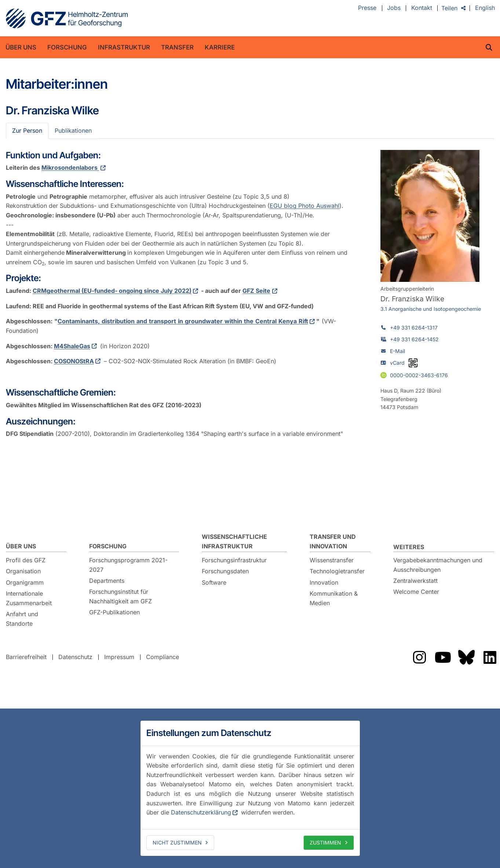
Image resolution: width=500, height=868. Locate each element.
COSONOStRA (74, 361)
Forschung (67, 47)
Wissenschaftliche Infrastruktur (234, 541)
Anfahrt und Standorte (22, 619)
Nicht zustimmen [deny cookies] (177, 843)
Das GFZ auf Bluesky (466, 657)
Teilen (449, 8)
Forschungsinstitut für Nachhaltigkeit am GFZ (121, 596)
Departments (107, 581)
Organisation (23, 571)
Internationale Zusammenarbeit (29, 598)
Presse (367, 8)
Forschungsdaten (225, 571)
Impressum (119, 657)
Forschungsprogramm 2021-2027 (128, 565)
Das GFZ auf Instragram (419, 657)
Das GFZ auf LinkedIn (490, 657)
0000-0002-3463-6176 (419, 375)
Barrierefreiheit (26, 657)
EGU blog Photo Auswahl (304, 206)
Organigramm (25, 582)
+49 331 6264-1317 (414, 328)
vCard (397, 363)
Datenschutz (75, 657)
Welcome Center (416, 592)
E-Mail (397, 351)
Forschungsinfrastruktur (234, 560)
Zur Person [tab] (27, 130)
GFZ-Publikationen (114, 612)
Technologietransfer (337, 571)
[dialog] (250, 788)
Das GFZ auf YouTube (443, 657)
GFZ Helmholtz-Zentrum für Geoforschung (67, 18)
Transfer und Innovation (333, 541)
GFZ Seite (256, 291)
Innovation (324, 582)
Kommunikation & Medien (334, 598)
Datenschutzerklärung (201, 812)
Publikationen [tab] (73, 130)
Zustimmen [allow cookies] (325, 843)
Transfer (177, 47)
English (485, 8)
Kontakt (422, 8)
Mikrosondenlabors (70, 168)
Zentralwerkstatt (415, 581)
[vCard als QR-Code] (413, 363)
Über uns (21, 47)
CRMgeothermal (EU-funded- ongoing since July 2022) (112, 291)
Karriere (220, 47)
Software (214, 582)
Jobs (394, 8)
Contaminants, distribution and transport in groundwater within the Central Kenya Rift (183, 321)
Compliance (163, 657)
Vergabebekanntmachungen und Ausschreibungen (438, 565)
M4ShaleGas (72, 346)
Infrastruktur (124, 47)
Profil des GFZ (26, 560)
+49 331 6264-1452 (414, 339)
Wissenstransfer (332, 560)
